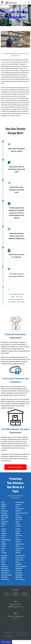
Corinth (3, 531)
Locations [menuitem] (24, 593)
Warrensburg (19, 575)
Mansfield (4, 555)
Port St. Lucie (19, 560)
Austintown (4, 511)
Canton (18, 515)
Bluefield (4, 524)
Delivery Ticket (22, 633)
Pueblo (18, 562)
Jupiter (18, 546)
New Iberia (4, 568)
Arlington (4, 507)
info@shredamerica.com (16, 607)
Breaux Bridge (20, 509)
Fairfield (18, 529)
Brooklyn (18, 511)
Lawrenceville (20, 548)
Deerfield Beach (6, 540)
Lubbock (18, 550)
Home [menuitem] (6, 593)
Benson (3, 519)
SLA (27, 635)
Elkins (3, 550)
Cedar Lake (19, 519)
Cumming (4, 533)
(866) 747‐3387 (15, 605)
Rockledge (19, 564)
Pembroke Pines (20, 555)
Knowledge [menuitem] (25, 595)
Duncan (3, 542)
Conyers (4, 529)
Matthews (4, 558)
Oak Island (4, 577)
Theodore (18, 571)
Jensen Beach (20, 544)
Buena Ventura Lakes (22, 513)
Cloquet (18, 524)
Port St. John (19, 558)
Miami (3, 562)
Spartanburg (19, 568)
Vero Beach (19, 573)
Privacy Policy (8, 637)
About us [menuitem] (7, 595)
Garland (18, 533)
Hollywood (19, 540)
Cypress (4, 535)
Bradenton (18, 504)
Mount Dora (5, 566)
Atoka (3, 509)
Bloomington (5, 522)
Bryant (17, 507)
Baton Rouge (5, 517)
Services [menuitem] (16, 593)
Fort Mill (18, 531)
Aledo (3, 502)
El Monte (4, 544)
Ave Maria (4, 513)
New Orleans (5, 573)
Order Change (20, 635)
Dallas (3, 537)
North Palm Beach (6, 575)
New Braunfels (5, 571)
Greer (17, 537)
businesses (4, 62)
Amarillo (4, 504)
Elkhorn (3, 548)
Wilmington (19, 577)
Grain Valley (19, 535)
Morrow (3, 564)
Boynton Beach (20, 502)
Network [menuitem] (15, 595)
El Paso (3, 546)
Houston (18, 542)
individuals (12, 62)
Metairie (4, 560)
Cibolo (17, 522)
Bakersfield (5, 515)
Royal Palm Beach (21, 566)
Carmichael (19, 517)
